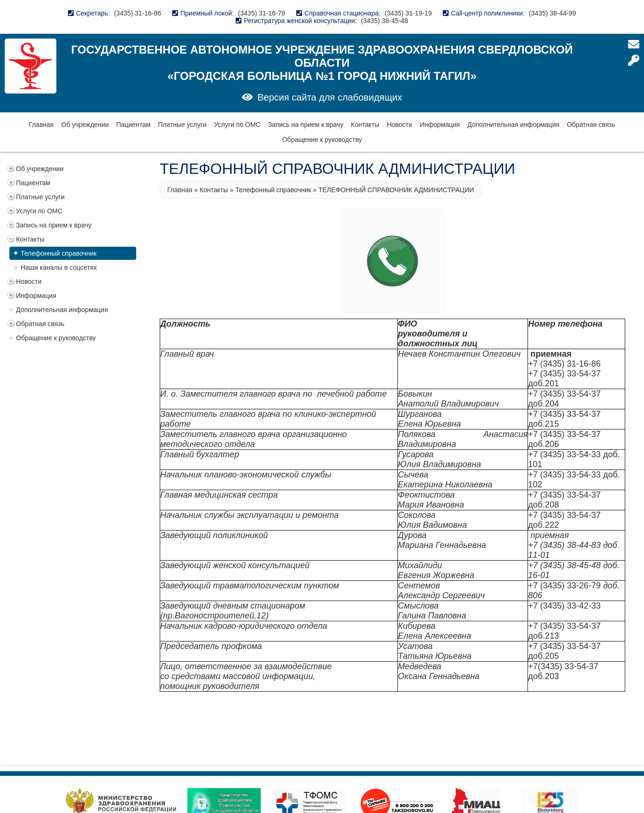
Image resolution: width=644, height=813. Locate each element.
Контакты (365, 125)
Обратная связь (591, 125)
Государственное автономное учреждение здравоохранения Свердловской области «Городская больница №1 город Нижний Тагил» (322, 63)
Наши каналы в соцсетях (59, 267)
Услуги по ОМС (237, 125)
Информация (440, 125)
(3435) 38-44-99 (552, 13)
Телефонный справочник (58, 253)
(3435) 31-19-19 (408, 13)
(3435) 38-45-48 (384, 21)
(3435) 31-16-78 (262, 13)
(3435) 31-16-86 (138, 13)
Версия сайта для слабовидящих (330, 97)
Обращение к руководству (322, 140)
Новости (399, 125)
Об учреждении (85, 125)
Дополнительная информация (513, 125)
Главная (41, 125)
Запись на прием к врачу (306, 125)
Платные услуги (182, 125)
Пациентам (133, 125)
